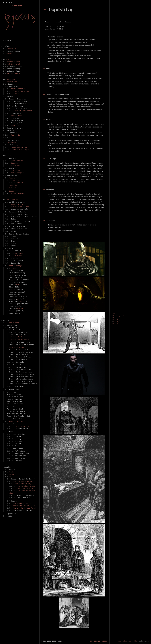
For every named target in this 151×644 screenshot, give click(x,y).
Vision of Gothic (14, 62)
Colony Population (22, 426)
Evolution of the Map (20, 207)
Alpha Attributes (18, 89)
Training (116, 318)
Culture (12, 168)
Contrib (14, 6)
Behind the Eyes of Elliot (24, 506)
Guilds (16, 268)
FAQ (11, 477)
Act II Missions (20, 449)
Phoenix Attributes (21, 91)
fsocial (105, 641)
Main (20, 6)
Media (12, 472)
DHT (18, 299)
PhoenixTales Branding (26, 486)
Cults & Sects (17, 171)
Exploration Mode (20, 101)
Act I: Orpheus (19, 330)
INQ (18, 309)
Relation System (16, 422)
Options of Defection (20, 339)
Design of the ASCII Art (27, 488)
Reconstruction (14, 73)
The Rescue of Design (22, 503)
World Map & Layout (17, 202)
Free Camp (19, 256)
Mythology (13, 158)
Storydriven (12, 82)
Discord (97, 641)
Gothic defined (14, 64)
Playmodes (12, 143)
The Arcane (16, 165)
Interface (13, 133)
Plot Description (24, 343)
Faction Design (16, 266)
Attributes (14, 86)
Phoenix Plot (15, 328)
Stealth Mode (17, 116)
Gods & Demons (17, 161)
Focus (17, 93)
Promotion (12, 470)
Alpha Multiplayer (20, 147)
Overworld (17, 251)
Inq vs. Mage (117, 320)
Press (12, 474)
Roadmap (9, 53)
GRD (21, 301)
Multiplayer (15, 145)
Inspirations (116, 324)
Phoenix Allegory (18, 193)
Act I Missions (19, 434)
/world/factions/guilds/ (128, 641)
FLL (21, 285)
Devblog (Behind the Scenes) (23, 479)
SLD (21, 280)
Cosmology (15, 163)
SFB (17, 285)
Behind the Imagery (23, 484)
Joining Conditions (19, 337)
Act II (16, 407)
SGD (22, 309)
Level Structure (18, 204)
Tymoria (20, 183)
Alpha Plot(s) (13, 323)
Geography (13, 178)
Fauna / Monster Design (19, 234)
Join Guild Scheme (17, 347)
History (12, 191)
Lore (10, 156)
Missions (13, 432)
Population (18, 424)
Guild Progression (19, 335)
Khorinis (13, 187)
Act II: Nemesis (20, 365)
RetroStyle (16, 135)
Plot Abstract (23, 332)
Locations (13, 249)
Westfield (13, 185)
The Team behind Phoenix (23, 481)
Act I (15, 392)
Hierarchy (116, 322)
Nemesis (20, 290)
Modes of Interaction (18, 99)
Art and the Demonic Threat (25, 508)
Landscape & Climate (18, 212)
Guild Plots (14, 390)
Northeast (19, 253)
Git (8, 6)
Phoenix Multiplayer (20, 150)
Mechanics (11, 79)
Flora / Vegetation (17, 226)
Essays (14, 501)
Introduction (11, 49)
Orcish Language (18, 173)
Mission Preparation (23, 111)
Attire (115, 314)
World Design (12, 200)
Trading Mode (17, 125)
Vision (9, 59)
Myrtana (16, 180)
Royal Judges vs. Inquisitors (121, 316)
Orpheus (20, 271)
